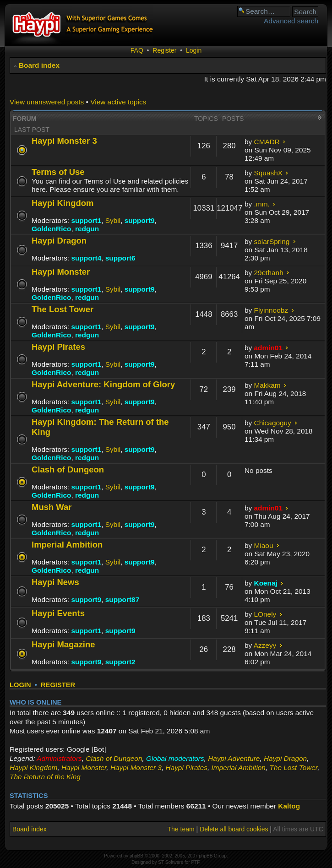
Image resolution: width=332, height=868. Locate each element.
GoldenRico (51, 229)
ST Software (171, 862)
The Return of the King (45, 777)
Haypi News (55, 582)
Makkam (267, 385)
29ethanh (269, 273)
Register (164, 50)
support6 (120, 258)
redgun (87, 229)
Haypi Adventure (234, 758)
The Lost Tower (63, 309)
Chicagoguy (273, 423)
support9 (140, 220)
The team (181, 829)
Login (194, 50)
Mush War (52, 507)
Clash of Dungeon (68, 469)
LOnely (265, 614)
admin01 (268, 348)
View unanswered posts (47, 102)
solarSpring (272, 241)
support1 (86, 220)
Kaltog (289, 806)
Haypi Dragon (59, 241)
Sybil (113, 220)
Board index (39, 65)
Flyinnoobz (271, 310)
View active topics (118, 102)
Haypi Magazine (63, 644)
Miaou (264, 545)
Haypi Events (58, 613)
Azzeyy (265, 645)
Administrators (59, 758)
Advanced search (291, 21)
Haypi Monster (61, 272)
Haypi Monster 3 (64, 141)
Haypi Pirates (58, 347)
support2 (120, 662)
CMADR (267, 142)
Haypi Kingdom (63, 203)
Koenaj (266, 583)
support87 (122, 599)
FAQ (137, 50)
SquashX (268, 173)
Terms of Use (58, 172)
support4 (86, 258)
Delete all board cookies (234, 829)
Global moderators (175, 758)
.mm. (262, 204)
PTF (195, 862)
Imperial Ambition (67, 545)
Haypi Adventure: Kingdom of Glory (103, 384)
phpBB (136, 856)
